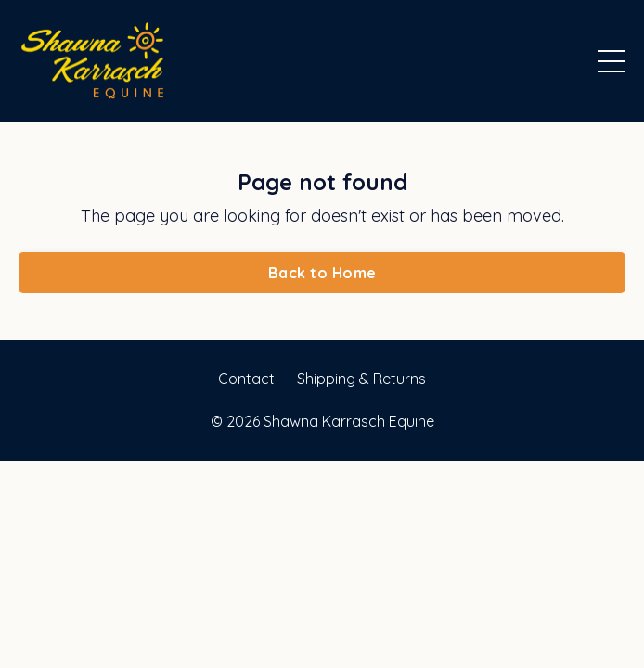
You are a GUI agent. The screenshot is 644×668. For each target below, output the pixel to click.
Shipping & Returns (361, 379)
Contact (246, 379)
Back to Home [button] (322, 273)
